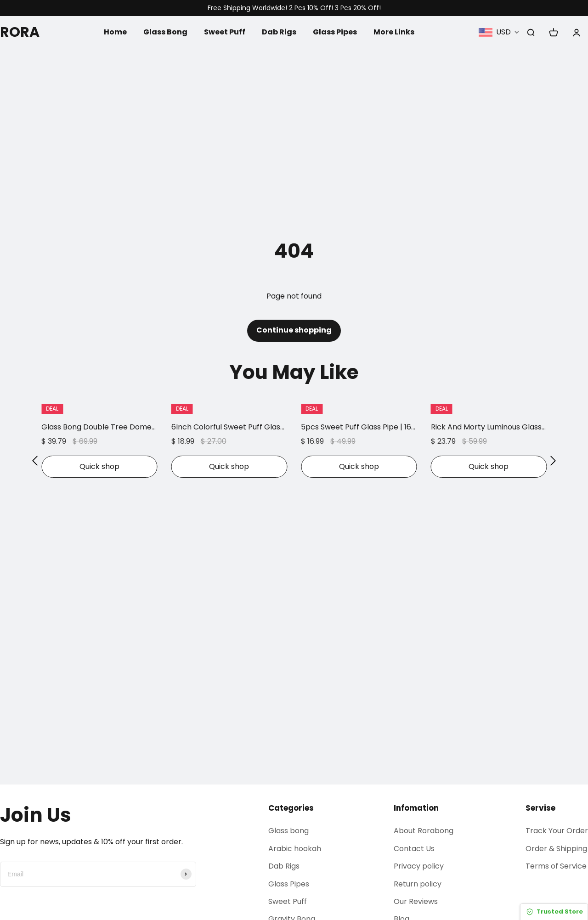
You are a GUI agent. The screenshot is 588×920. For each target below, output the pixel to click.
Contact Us (414, 849)
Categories (291, 808)
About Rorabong (424, 831)
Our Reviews (416, 901)
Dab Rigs (279, 32)
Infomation (416, 808)
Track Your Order (557, 831)
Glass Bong (165, 32)
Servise (540, 808)
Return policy (418, 884)
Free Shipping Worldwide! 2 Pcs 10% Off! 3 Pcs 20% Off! (294, 8)
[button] (35, 461)
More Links (394, 32)
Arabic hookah (295, 849)
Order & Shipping (556, 849)
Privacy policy (419, 866)
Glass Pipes (335, 32)
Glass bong (288, 831)
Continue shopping (294, 330)
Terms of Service (556, 866)
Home (115, 32)
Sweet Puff (225, 32)
